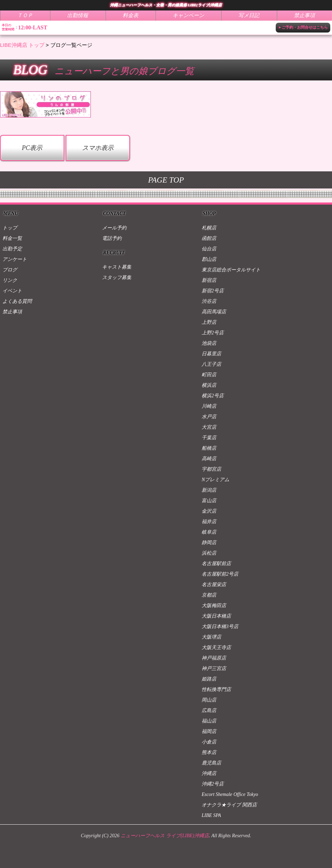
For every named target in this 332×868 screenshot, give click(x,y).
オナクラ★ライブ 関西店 (229, 805)
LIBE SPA (211, 815)
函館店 (209, 238)
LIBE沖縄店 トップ (22, 45)
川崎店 (209, 406)
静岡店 (209, 543)
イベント (12, 291)
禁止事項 (12, 312)
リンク (10, 280)
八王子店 (211, 364)
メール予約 (114, 228)
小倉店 (209, 742)
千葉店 (209, 438)
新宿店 (209, 280)
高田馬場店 (214, 312)
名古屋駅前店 (216, 564)
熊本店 (209, 752)
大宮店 (209, 427)
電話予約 (112, 238)
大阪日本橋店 (216, 616)
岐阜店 (209, 532)
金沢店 (209, 511)
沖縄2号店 (213, 784)
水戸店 (209, 417)
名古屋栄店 (214, 585)
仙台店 (209, 249)
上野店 (209, 322)
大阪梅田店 (214, 606)
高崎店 (209, 459)
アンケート (15, 259)
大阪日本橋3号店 (220, 627)
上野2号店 (213, 333)
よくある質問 (17, 301)
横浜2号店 (213, 396)
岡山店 (209, 700)
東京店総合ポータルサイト (231, 270)
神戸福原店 (214, 658)
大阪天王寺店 (216, 648)
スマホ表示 (98, 148)
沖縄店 (209, 773)
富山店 (209, 501)
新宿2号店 (213, 291)
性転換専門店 (216, 689)
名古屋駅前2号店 (220, 574)
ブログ (10, 270)
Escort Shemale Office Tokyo (230, 794)
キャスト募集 (117, 267)
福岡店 (209, 731)
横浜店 (209, 385)
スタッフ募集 (117, 278)
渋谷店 (209, 301)
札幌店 (209, 228)
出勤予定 (12, 249)
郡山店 (209, 259)
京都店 (209, 595)
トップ (10, 228)
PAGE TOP (166, 180)
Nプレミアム (215, 480)
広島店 (209, 710)
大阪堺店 (211, 637)
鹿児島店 (211, 763)
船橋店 (209, 448)
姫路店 (209, 679)
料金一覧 (12, 238)
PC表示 (32, 148)
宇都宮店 (211, 469)
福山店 (209, 721)
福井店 (209, 522)
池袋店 (209, 343)
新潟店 (209, 490)
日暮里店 (211, 354)
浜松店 (209, 553)
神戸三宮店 (214, 668)
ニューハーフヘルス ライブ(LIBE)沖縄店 (165, 836)
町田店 (209, 375)
